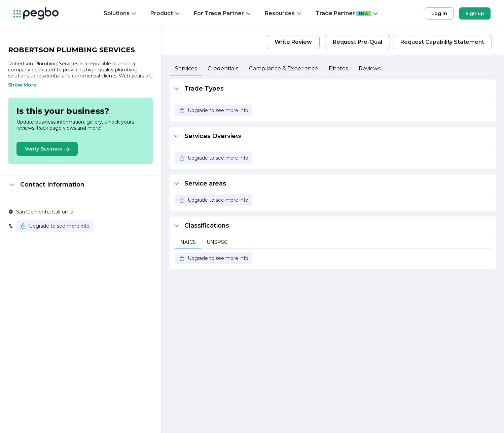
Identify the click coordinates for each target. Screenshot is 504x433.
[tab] (186, 69)
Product (165, 13)
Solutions (120, 13)
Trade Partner (347, 13)
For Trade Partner (223, 13)
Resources (283, 13)
